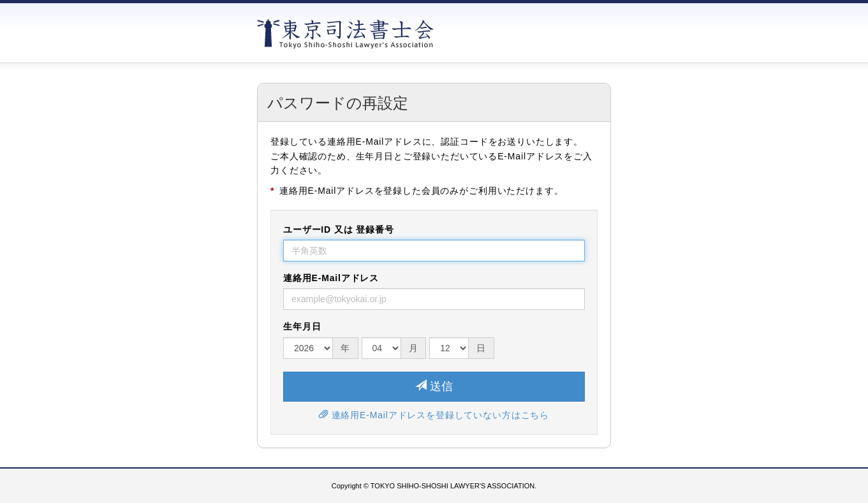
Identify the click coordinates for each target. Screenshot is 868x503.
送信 (434, 386)
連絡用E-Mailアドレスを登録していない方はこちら (434, 415)
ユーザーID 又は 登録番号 (339, 230)
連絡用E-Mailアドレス (331, 278)
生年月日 (302, 326)
